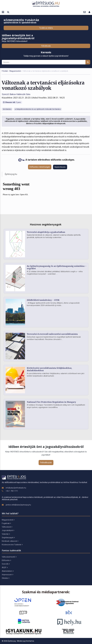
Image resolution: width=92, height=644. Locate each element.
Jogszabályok (8, 530)
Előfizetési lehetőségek (40, 167)
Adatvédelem (8, 571)
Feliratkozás (46, 46)
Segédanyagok (8, 538)
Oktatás (6, 578)
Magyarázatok (15, 71)
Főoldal (5, 71)
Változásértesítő (9, 557)
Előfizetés (6, 560)
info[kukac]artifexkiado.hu (16, 488)
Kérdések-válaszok (10, 541)
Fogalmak (6, 523)
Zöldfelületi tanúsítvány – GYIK (43, 300)
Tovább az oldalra (46, 28)
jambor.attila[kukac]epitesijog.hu (18, 505)
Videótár (6, 534)
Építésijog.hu (11, 174)
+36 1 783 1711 (12, 491)
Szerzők (6, 564)
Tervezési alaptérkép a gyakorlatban (46, 232)
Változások (7, 527)
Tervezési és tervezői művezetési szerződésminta (52, 334)
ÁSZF (5, 568)
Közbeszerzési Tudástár (12, 545)
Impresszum (7, 575)
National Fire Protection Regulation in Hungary (51, 402)
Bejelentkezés (60, 167)
